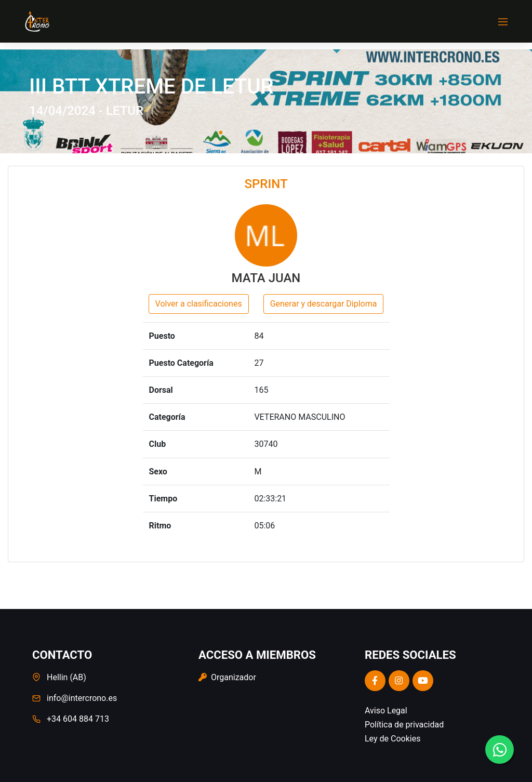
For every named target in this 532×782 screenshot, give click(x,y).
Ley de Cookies (393, 739)
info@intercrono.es (82, 698)
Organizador (227, 677)
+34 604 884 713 (78, 719)
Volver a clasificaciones (199, 304)
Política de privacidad (404, 725)
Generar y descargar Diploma (324, 304)
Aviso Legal (386, 711)
